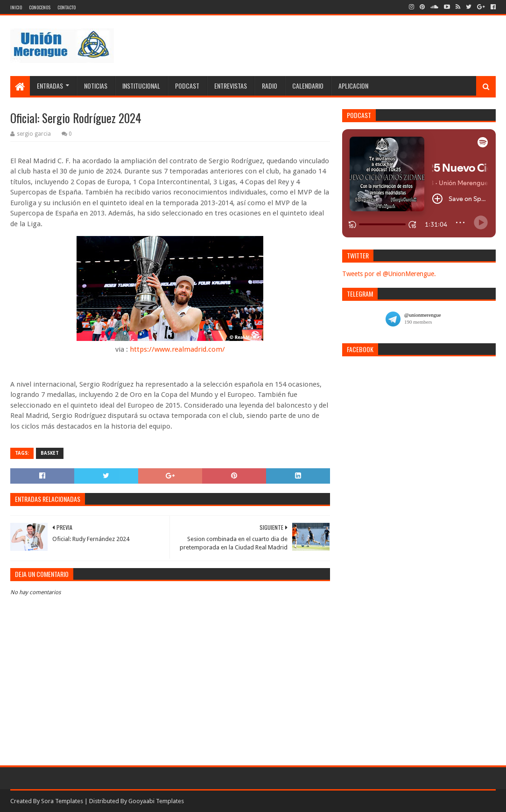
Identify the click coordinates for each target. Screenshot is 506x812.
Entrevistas (231, 86)
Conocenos (40, 7)
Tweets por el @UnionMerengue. (389, 274)
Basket (50, 453)
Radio (270, 86)
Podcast (187, 86)
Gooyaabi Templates (156, 801)
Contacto (67, 7)
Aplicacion (353, 86)
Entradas (50, 86)
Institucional (141, 86)
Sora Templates (62, 801)
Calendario (308, 86)
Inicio (16, 7)
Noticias (96, 86)
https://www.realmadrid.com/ (177, 349)
